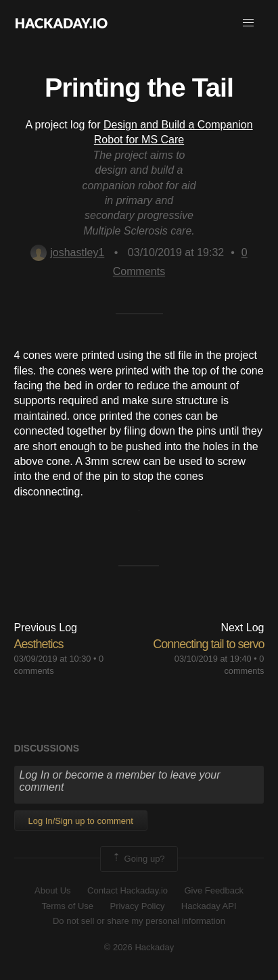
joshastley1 (67, 252)
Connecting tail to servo (208, 644)
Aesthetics (39, 644)
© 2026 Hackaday (139, 947)
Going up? (138, 859)
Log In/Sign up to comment (81, 821)
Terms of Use (67, 906)
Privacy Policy (137, 906)
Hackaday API (209, 906)
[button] (248, 23)
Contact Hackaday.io (128, 890)
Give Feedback (213, 890)
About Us (52, 890)
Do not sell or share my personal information (139, 921)
